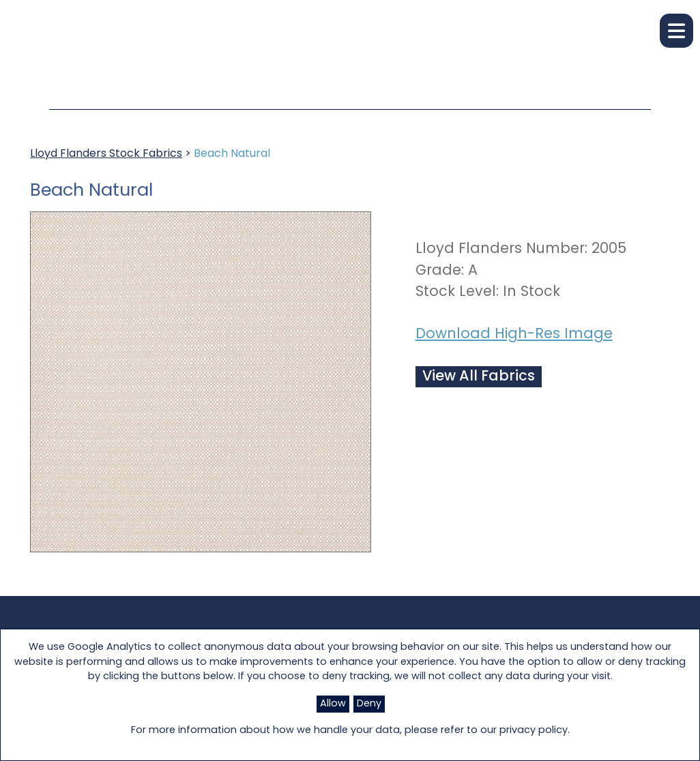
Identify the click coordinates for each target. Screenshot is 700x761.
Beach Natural (232, 154)
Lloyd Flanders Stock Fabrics (106, 154)
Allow (333, 704)
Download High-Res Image (514, 334)
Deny (369, 704)
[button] (676, 31)
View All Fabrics (479, 377)
